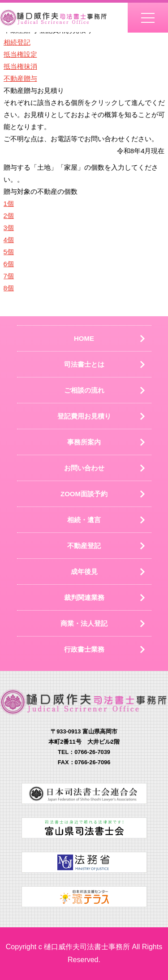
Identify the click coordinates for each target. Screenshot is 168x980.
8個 (9, 288)
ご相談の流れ (84, 390)
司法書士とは (84, 364)
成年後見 (84, 572)
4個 (9, 240)
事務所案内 (84, 442)
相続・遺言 (84, 520)
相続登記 (17, 42)
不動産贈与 (20, 78)
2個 (9, 216)
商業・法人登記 (84, 623)
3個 (9, 228)
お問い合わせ (84, 468)
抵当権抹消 (20, 66)
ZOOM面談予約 (84, 494)
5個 (9, 252)
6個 (9, 264)
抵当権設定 (20, 54)
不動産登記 (84, 546)
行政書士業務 (84, 649)
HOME (84, 338)
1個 (9, 203)
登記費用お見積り (84, 416)
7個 (9, 276)
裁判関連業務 (84, 597)
